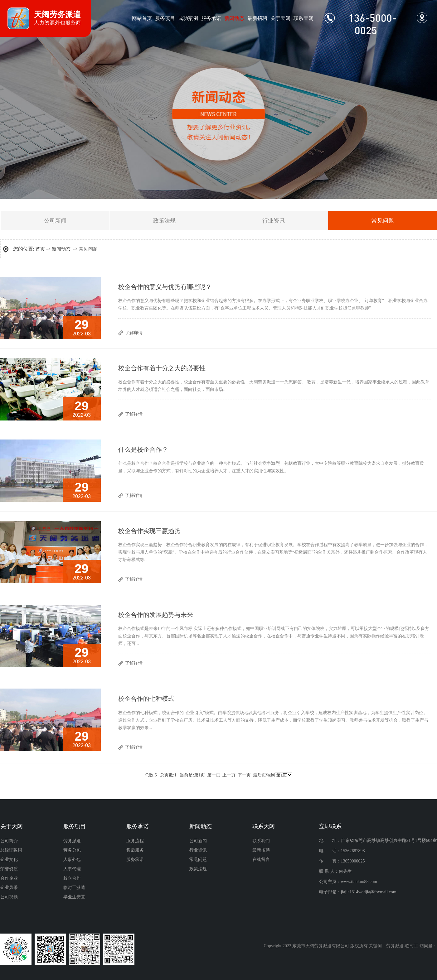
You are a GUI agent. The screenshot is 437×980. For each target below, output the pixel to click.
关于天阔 (280, 18)
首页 (40, 249)
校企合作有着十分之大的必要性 (162, 368)
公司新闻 (55, 221)
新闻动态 (234, 18)
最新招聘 (257, 18)
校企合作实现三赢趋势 (149, 531)
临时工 (412, 946)
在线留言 (261, 860)
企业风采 (9, 888)
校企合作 (72, 878)
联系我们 (261, 841)
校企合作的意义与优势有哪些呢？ (165, 287)
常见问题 (88, 249)
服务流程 (135, 841)
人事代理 (72, 869)
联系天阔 (303, 18)
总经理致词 (11, 850)
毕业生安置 (74, 897)
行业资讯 (274, 221)
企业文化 (9, 860)
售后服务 (135, 850)
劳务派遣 (72, 841)
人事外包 (72, 860)
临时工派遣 (74, 888)
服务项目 (165, 18)
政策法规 (164, 221)
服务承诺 (211, 18)
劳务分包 (72, 850)
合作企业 (9, 878)
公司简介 (9, 841)
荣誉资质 (9, 869)
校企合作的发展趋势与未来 (156, 615)
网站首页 (142, 18)
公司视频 (9, 897)
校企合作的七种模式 (146, 699)
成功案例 (188, 18)
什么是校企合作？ (143, 449)
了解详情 (134, 333)
